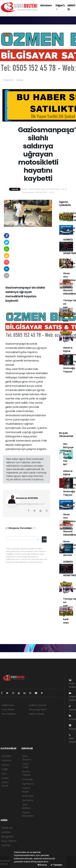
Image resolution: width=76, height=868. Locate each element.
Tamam (56, 865)
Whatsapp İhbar (38, 710)
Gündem (46, 5)
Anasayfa (8, 80)
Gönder (45, 539)
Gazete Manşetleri (28, 814)
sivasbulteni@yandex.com (30, 504)
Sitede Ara (7, 828)
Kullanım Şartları (38, 705)
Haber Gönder (37, 714)
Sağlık (5, 769)
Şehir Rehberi (26, 806)
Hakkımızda (8, 705)
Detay (42, 865)
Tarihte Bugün (26, 790)
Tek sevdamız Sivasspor (69, 263)
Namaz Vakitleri (26, 773)
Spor (4, 774)
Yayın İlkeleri (8, 710)
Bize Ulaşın (72, 739)
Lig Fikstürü (28, 784)
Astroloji (6, 845)
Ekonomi (6, 760)
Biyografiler (8, 837)
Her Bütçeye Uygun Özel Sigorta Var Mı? (68, 454)
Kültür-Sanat (5, 784)
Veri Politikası (9, 714)
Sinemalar (28, 796)
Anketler (6, 832)
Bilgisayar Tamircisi (69, 230)
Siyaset (6, 765)
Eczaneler (28, 779)
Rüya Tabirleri (9, 841)
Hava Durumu (27, 758)
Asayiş (20, 80)
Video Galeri (72, 697)
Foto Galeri (72, 684)
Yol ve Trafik (26, 766)
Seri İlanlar (28, 800)
